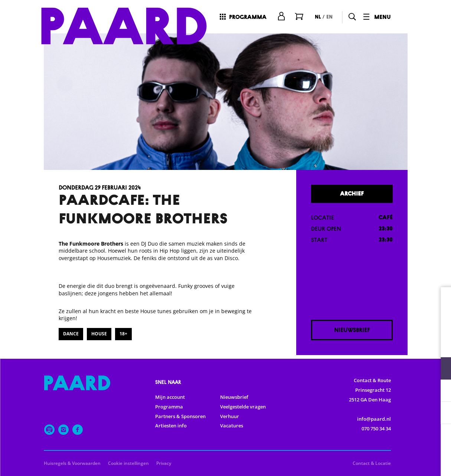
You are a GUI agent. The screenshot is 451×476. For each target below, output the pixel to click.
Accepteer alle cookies (388, 441)
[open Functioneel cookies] (439, 369)
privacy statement (358, 344)
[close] (439, 301)
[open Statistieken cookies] (439, 391)
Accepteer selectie (388, 462)
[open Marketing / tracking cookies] (439, 414)
